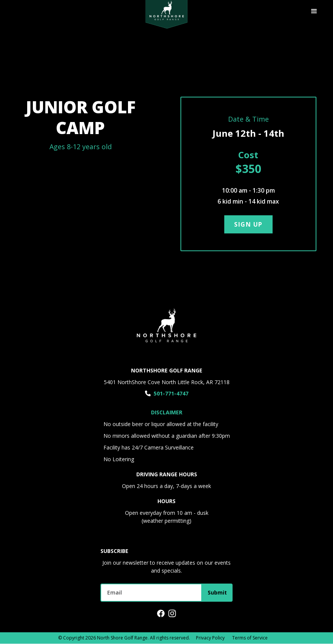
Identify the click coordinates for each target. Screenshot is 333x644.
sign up (248, 224)
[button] (314, 11)
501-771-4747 (171, 393)
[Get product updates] (151, 593)
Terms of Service (250, 638)
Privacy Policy (210, 638)
